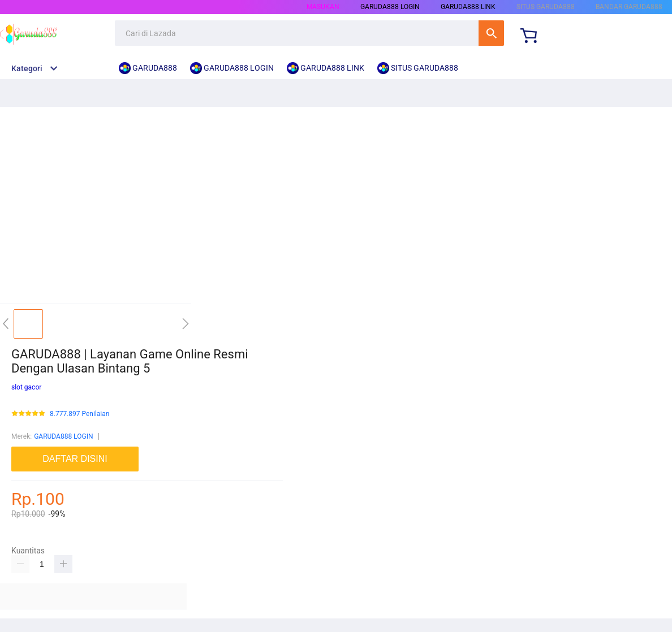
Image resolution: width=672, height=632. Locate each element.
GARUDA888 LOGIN (63, 436)
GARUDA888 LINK (468, 7)
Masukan (323, 7)
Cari (491, 33)
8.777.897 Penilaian (79, 414)
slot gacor (26, 387)
